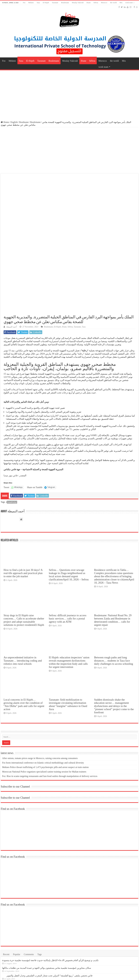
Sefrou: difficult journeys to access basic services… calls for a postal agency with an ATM (68, 549)
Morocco (104, 3)
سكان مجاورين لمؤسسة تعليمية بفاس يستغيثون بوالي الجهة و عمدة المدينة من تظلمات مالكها (47, 899)
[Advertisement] (69, 94)
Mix (121, 3)
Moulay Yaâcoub (78, 3)
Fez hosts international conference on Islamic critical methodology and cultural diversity (43, 693)
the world (113, 3)
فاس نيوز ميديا (11, 406)
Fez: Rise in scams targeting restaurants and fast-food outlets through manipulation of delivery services (50, 707)
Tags (40, 885)
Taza (38, 3)
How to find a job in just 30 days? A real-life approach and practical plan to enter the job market (23, 504)
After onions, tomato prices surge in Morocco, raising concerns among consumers (40, 689)
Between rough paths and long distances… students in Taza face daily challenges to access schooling (114, 591)
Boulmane (24, 122)
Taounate (55, 3)
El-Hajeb (46, 3)
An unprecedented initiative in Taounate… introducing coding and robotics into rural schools (23, 591)
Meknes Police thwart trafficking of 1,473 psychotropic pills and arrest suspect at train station (45, 698)
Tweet (6, 418)
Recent (6, 885)
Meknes (31, 3)
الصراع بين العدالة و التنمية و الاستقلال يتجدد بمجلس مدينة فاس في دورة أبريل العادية (47, 914)
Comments (29, 885)
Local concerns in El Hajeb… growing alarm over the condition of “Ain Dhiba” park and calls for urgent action (24, 635)
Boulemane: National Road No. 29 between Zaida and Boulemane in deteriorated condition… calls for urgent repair (113, 551)
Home (5, 122)
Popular (17, 885)
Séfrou (96, 3)
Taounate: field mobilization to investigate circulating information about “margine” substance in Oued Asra (68, 635)
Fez (24, 3)
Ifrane (89, 3)
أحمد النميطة (12, 258)
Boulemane (65, 3)
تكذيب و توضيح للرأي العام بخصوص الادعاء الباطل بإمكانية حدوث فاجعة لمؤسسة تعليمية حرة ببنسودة (50, 891)
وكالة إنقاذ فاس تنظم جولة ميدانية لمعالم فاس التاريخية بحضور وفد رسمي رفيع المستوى (49, 922)
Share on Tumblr (35, 418)
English (14, 122)
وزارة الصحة (12, 433)
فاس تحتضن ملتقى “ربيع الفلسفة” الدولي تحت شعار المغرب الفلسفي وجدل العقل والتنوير (49, 906)
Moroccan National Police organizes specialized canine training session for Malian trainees (44, 702)
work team (129, 3)
